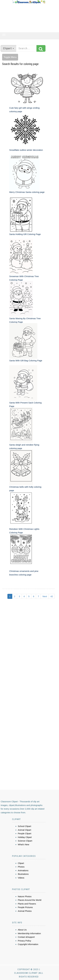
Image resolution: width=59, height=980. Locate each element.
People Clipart (25, 833)
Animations (23, 870)
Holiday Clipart (25, 837)
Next (45, 596)
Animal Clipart (24, 830)
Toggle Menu (10, 57)
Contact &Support (26, 937)
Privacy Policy (24, 941)
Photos (21, 867)
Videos (21, 878)
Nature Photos (25, 896)
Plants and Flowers (27, 904)
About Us (22, 930)
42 (52, 596)
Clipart (21, 863)
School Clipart (24, 826)
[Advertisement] (29, 18)
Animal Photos (25, 911)
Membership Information (29, 933)
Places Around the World (30, 900)
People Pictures (25, 907)
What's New (24, 844)
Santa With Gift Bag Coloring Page (26, 361)
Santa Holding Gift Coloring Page (25, 234)
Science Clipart (25, 841)
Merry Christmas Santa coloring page (27, 192)
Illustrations (23, 874)
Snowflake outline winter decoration (26, 150)
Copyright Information (28, 944)
